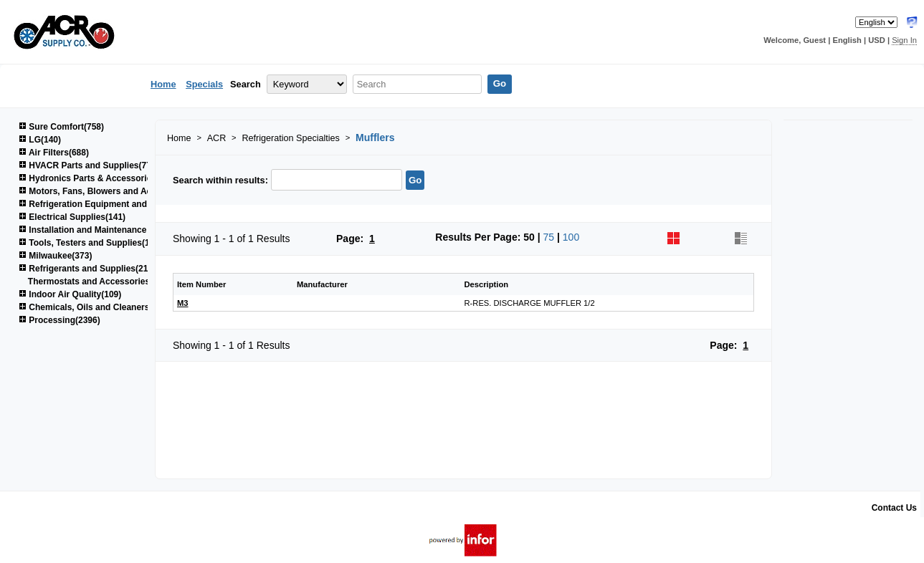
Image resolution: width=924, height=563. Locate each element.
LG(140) (40, 140)
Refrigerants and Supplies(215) (87, 269)
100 (571, 237)
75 (549, 237)
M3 (183, 303)
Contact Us (894, 508)
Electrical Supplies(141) (72, 217)
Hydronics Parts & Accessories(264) (97, 178)
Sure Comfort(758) (61, 127)
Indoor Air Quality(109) (70, 294)
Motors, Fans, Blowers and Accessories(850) (115, 191)
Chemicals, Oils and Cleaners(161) (94, 307)
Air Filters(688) (54, 153)
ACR (217, 138)
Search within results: (220, 180)
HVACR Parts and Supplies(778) (89, 165)
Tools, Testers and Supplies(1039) (93, 243)
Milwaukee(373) (55, 256)
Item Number (201, 284)
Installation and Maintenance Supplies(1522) (114, 230)
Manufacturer (322, 284)
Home (163, 84)
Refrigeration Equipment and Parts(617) (105, 204)
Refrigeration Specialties (291, 138)
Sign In (904, 40)
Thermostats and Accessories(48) (97, 281)
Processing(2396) (59, 320)
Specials (204, 84)
